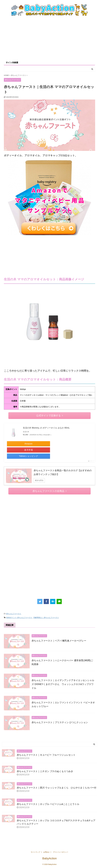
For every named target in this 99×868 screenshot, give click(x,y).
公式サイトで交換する (50, 416)
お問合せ (46, 852)
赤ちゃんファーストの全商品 (49, 491)
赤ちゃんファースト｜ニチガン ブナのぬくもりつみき (45, 771)
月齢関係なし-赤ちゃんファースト (46, 618)
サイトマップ (35, 852)
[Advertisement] (49, 38)
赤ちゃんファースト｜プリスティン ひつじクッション (60, 722)
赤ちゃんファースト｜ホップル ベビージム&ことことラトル (48, 804)
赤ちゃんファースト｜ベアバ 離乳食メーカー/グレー (59, 641)
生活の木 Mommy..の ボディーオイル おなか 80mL (46, 428)
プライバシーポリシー (60, 852)
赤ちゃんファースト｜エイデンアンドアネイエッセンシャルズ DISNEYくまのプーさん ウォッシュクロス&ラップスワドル (63, 684)
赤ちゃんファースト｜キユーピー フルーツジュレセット (46, 755)
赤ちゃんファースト (14, 614)
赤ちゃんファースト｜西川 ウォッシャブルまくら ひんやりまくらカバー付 (57, 788)
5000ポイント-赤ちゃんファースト (19, 618)
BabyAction (49, 858)
